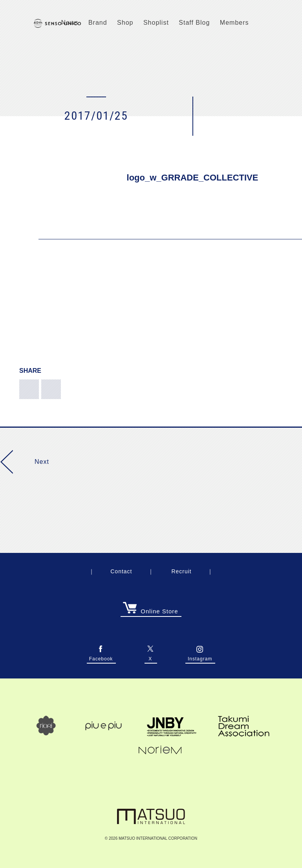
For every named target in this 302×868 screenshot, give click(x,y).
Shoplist (156, 23)
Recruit (181, 571)
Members (234, 23)
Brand (98, 23)
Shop (125, 23)
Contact (121, 571)
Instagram (200, 656)
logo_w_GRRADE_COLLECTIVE (193, 178)
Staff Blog (194, 23)
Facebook (101, 656)
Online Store (150, 611)
